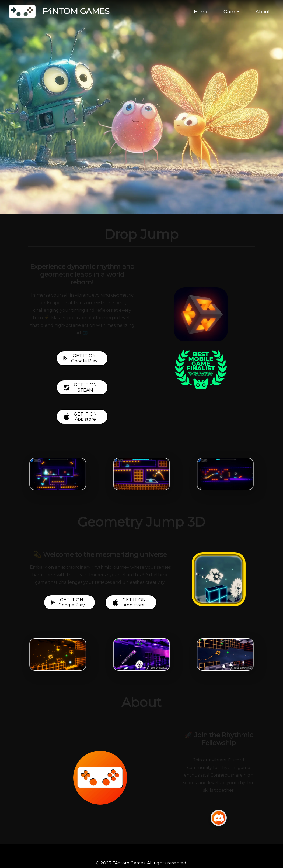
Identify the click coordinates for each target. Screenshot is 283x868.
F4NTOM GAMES (59, 11)
